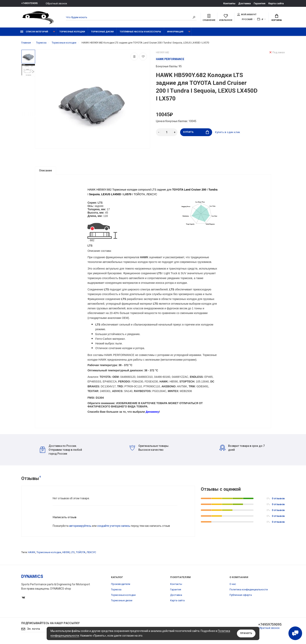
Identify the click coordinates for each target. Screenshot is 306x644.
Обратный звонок (56, 3)
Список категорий (34, 32)
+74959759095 (29, 3)
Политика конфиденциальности (249, 592)
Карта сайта (276, 3)
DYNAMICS (32, 579)
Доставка (245, 3)
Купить (196, 132)
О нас (233, 586)
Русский (247, 19)
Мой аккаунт (247, 14)
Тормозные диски (102, 32)
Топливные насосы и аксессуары (140, 32)
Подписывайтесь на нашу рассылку (50, 625)
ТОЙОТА (81, 554)
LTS (73, 554)
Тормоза (116, 592)
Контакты (229, 3)
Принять (246, 633)
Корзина (277, 18)
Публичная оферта (241, 597)
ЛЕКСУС (91, 554)
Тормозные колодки (72, 32)
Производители (121, 586)
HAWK (32, 554)
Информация (175, 32)
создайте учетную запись (114, 528)
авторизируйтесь (80, 528)
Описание (45, 170)
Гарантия (260, 3)
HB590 (66, 554)
